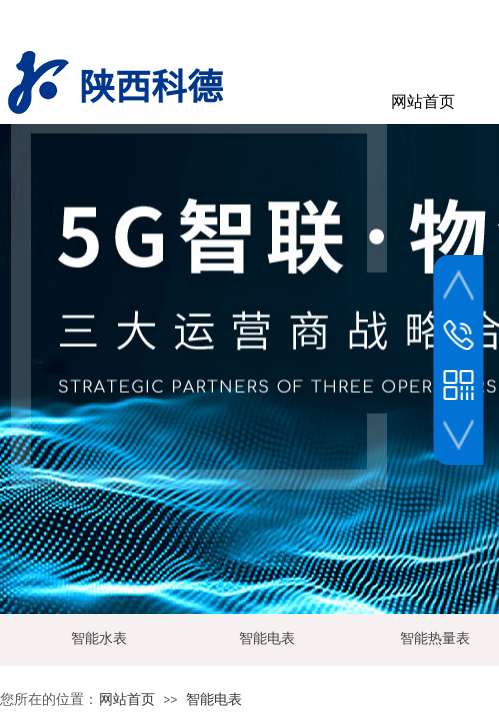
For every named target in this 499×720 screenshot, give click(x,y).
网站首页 (127, 699)
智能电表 (214, 699)
